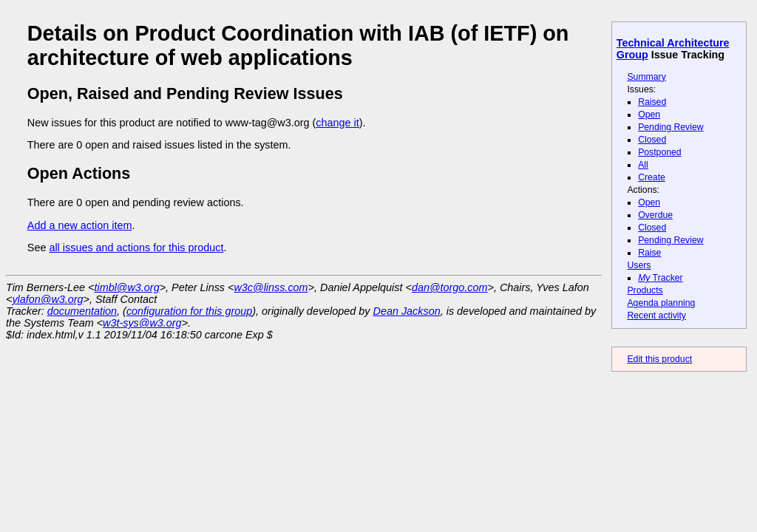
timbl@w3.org (126, 287)
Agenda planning (661, 303)
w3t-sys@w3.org (142, 323)
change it (337, 123)
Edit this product (659, 359)
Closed (652, 140)
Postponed (660, 152)
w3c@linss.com (271, 287)
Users (639, 265)
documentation (82, 311)
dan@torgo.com (450, 287)
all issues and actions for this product (136, 248)
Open (649, 115)
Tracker (661, 278)
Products (645, 290)
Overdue (655, 215)
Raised (652, 102)
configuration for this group (189, 311)
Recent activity (656, 316)
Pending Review (671, 127)
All (643, 165)
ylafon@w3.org (47, 299)
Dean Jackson (407, 311)
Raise (649, 253)
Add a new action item (80, 225)
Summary (646, 77)
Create (652, 177)
